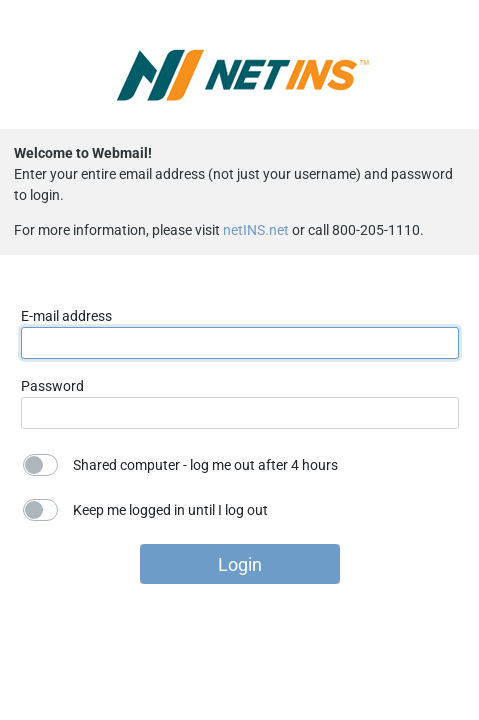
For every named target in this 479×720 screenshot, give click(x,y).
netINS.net (256, 230)
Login (240, 564)
